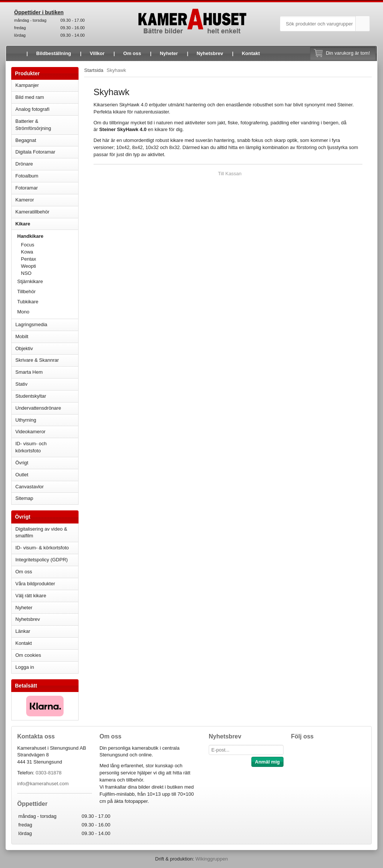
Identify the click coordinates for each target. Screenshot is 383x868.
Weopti (50, 266)
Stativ (47, 384)
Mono (23, 312)
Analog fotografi (47, 109)
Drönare (47, 164)
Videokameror (47, 432)
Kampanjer (27, 85)
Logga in (25, 667)
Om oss (132, 53)
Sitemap (24, 498)
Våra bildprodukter (35, 584)
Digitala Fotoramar (35, 152)
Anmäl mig (267, 762)
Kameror (47, 200)
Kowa (50, 252)
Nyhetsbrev (210, 53)
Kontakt (251, 53)
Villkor (97, 53)
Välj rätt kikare (31, 596)
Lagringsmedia (47, 324)
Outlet (22, 475)
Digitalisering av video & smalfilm (41, 532)
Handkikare (48, 236)
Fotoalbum (47, 176)
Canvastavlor (30, 487)
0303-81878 (48, 773)
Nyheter (169, 53)
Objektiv (47, 348)
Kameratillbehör (47, 212)
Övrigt (22, 463)
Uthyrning (26, 420)
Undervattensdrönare (47, 408)
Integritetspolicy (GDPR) (42, 560)
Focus (50, 245)
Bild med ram (47, 97)
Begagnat (47, 140)
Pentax (28, 259)
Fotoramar (47, 188)
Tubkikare (48, 302)
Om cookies (28, 655)
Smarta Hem (29, 372)
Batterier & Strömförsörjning (47, 125)
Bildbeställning (54, 53)
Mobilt (47, 336)
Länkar (23, 631)
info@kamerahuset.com (43, 784)
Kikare (47, 224)
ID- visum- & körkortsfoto (42, 548)
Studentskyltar (31, 396)
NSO (50, 273)
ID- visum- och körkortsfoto (31, 447)
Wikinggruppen (212, 859)
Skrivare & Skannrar (47, 360)
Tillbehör (26, 292)
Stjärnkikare (30, 281)
